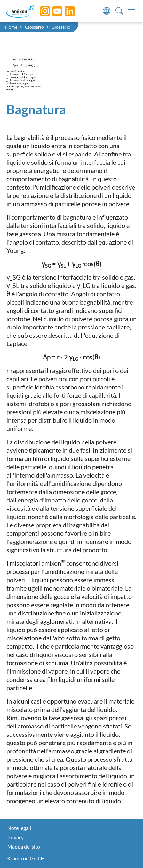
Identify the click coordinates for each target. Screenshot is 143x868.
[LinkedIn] (65, 11)
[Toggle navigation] (131, 11)
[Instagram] (40, 11)
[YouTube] (52, 11)
